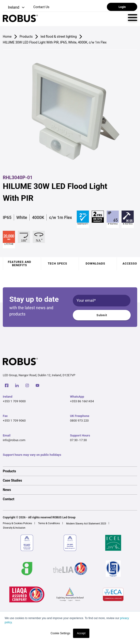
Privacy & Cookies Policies (17, 523)
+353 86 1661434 (82, 401)
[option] (70, 471)
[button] (14, 8)
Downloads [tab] (95, 264)
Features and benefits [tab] (20, 264)
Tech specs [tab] (58, 264)
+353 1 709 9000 (14, 401)
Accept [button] (81, 633)
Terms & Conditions (49, 523)
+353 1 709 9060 (14, 421)
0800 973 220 (79, 421)
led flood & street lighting (59, 37)
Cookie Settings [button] (60, 633)
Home (7, 37)
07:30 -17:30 (78, 440)
